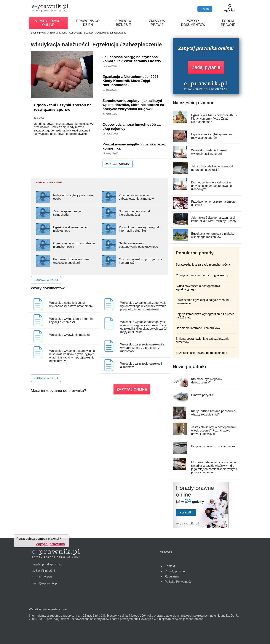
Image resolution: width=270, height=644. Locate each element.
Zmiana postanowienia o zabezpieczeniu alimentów (136, 197)
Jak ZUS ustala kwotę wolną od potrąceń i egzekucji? (212, 168)
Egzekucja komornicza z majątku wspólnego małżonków (213, 235)
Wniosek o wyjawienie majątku (70, 335)
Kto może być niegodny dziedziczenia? (207, 381)
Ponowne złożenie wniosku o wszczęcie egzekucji (72, 261)
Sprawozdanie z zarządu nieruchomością (135, 213)
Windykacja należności (82, 33)
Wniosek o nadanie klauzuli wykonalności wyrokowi (209, 152)
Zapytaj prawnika (50, 544)
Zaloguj (230, 8)
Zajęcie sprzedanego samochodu (67, 213)
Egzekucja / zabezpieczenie (111, 33)
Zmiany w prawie (157, 23)
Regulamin (172, 576)
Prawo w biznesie (123, 23)
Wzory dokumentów (193, 23)
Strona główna (39, 33)
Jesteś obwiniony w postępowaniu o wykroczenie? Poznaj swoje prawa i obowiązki (214, 430)
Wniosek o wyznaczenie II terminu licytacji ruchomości (72, 320)
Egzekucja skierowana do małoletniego (70, 229)
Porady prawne (175, 571)
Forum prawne (228, 23)
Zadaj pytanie (206, 67)
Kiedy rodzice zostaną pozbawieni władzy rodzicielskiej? (214, 413)
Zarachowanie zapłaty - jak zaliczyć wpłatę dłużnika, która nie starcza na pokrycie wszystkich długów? (133, 105)
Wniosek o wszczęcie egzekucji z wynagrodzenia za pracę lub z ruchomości (142, 348)
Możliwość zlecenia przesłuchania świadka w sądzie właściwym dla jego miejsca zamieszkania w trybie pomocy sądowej (214, 467)
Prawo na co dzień (88, 23)
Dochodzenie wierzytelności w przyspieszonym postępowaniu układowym (211, 186)
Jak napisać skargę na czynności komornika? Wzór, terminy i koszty (132, 59)
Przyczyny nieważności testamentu (214, 446)
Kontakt (170, 566)
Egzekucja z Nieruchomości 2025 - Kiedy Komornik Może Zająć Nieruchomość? (132, 81)
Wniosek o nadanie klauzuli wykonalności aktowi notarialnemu (72, 304)
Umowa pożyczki (202, 395)
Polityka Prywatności (179, 582)
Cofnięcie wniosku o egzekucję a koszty (202, 275)
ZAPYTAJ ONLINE (132, 389)
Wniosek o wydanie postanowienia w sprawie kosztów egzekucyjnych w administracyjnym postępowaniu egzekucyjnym (72, 356)
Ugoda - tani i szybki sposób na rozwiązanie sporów (63, 107)
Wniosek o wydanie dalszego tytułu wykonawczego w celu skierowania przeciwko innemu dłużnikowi (143, 306)
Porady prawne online (48, 23)
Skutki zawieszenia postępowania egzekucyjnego (138, 245)
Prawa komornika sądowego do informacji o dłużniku (140, 229)
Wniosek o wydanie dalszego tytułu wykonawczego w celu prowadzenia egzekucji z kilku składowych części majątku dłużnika (144, 327)
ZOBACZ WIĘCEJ (118, 164)
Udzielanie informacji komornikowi (198, 328)
